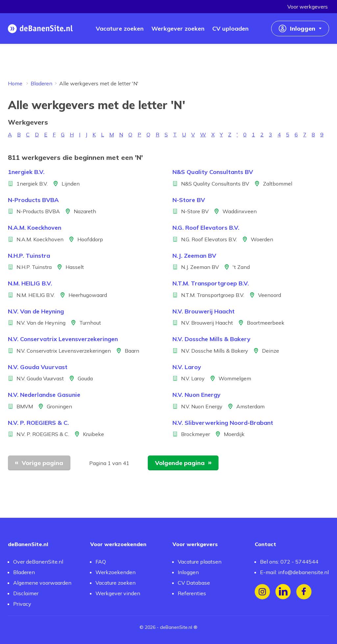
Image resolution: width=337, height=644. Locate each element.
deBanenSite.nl (176, 627)
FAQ (101, 562)
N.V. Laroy (187, 367)
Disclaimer (26, 593)
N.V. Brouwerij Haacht (204, 311)
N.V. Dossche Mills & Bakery (211, 339)
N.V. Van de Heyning (36, 311)
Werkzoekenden (116, 572)
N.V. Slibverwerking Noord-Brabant (223, 423)
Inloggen (188, 572)
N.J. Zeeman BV (194, 256)
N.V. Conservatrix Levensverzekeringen (63, 339)
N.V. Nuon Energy (196, 395)
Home (15, 83)
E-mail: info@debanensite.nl (294, 572)
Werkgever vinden (118, 593)
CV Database (194, 583)
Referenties (192, 593)
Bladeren (41, 83)
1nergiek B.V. (26, 172)
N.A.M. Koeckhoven (35, 228)
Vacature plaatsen (200, 562)
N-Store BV (189, 200)
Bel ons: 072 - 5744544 (289, 562)
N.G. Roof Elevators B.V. (206, 228)
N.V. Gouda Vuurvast (38, 367)
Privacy (22, 604)
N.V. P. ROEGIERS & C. (38, 423)
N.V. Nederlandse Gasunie (44, 395)
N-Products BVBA (33, 200)
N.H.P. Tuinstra (29, 256)
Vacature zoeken (116, 583)
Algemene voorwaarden (42, 583)
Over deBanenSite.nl (38, 562)
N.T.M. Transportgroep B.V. (211, 283)
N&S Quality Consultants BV (213, 172)
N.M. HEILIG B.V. (30, 283)
